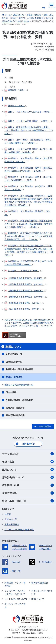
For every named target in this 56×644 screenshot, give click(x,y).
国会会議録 (11, 392)
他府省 (8, 514)
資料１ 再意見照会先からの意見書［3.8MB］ (28, 113)
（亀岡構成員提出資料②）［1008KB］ (26, 297)
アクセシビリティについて (42, 592)
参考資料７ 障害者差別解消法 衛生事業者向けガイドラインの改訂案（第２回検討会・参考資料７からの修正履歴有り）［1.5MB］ (29, 224)
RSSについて (38, 599)
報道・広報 (28, 462)
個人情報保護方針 (40, 583)
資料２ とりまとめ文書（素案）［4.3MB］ (28, 121)
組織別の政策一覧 (14, 362)
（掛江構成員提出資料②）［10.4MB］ (26, 284)
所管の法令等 (28, 493)
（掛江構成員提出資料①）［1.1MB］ (25, 278)
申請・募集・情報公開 (28, 501)
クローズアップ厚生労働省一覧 (19, 530)
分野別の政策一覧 (14, 354)
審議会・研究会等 (14, 377)
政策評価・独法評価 (15, 408)
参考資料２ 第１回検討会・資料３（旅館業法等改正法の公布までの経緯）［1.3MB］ (28, 169)
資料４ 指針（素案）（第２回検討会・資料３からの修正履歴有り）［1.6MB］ (28, 141)
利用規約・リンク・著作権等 (15, 584)
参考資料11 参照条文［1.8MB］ (23, 271)
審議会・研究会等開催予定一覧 (19, 385)
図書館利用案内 (12, 524)
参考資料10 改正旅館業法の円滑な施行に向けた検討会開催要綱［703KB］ (28, 263)
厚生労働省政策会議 (15, 415)
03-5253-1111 (29, 633)
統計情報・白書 (28, 485)
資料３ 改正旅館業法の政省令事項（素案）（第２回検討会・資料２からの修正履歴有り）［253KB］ (29, 130)
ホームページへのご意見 (15, 606)
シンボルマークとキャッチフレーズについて (15, 592)
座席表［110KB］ (16, 106)
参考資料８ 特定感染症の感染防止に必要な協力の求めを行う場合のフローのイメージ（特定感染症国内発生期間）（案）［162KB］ (29, 236)
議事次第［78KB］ (16, 90)
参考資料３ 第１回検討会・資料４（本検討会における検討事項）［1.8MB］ (28, 178)
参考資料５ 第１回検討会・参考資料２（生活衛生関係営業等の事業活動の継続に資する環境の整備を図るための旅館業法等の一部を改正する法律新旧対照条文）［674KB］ (29, 200)
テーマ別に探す (28, 454)
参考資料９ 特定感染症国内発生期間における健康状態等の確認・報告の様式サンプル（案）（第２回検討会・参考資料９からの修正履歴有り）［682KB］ (29, 250)
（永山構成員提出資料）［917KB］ (24, 309)
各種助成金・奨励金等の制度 (19, 369)
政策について (28, 469)
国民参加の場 (28, 444)
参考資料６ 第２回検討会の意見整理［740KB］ (27, 213)
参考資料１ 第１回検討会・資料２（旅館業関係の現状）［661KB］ (28, 160)
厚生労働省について (28, 477)
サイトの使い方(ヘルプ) (16, 599)
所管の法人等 (11, 519)
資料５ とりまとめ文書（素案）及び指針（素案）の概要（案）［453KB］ (28, 150)
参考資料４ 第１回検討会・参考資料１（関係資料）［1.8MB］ (28, 188)
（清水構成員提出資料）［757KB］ (24, 303)
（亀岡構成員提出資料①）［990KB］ (25, 291)
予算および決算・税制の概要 (19, 400)
